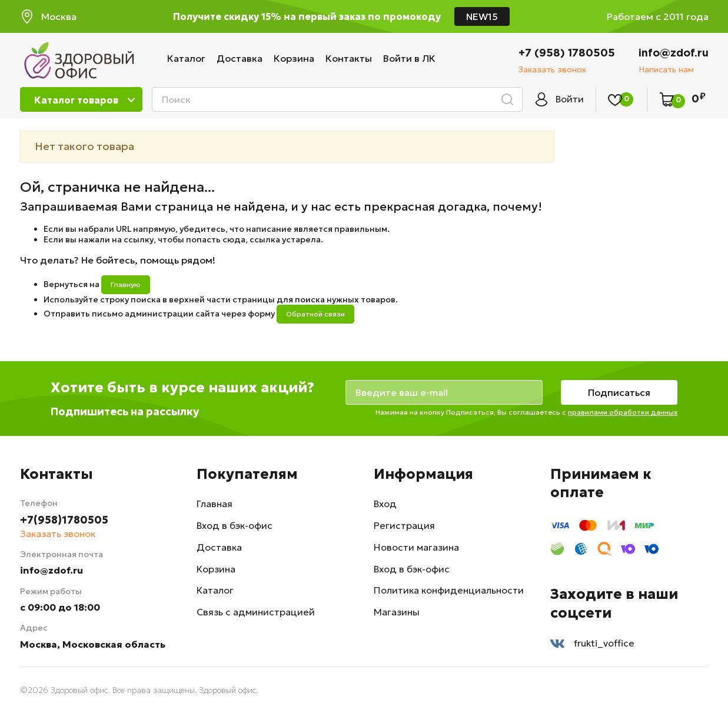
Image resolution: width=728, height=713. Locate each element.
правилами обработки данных (624, 412)
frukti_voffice (592, 644)
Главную (126, 284)
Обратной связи (315, 314)
